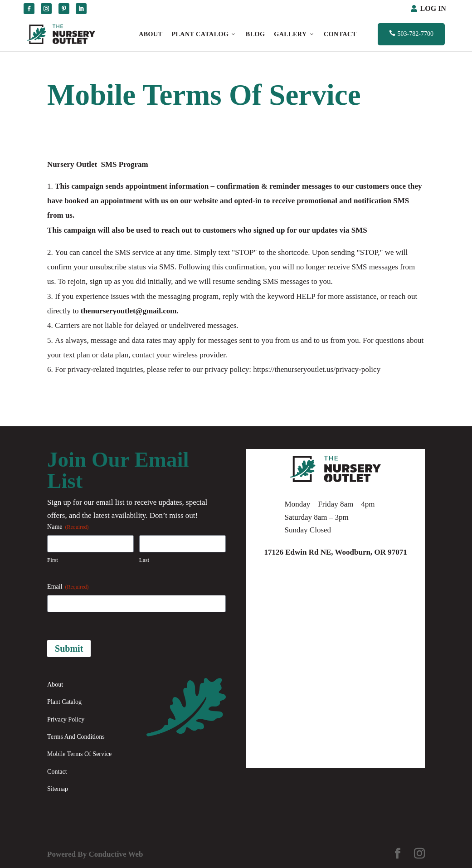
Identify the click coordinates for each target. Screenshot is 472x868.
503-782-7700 (411, 34)
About (151, 34)
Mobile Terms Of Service (79, 754)
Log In (433, 8)
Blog (255, 34)
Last (144, 560)
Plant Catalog (204, 34)
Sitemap (58, 789)
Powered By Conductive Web (95, 854)
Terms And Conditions (76, 737)
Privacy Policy (66, 719)
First (53, 560)
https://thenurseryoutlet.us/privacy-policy (317, 369)
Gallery (294, 34)
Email (68, 587)
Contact (340, 34)
